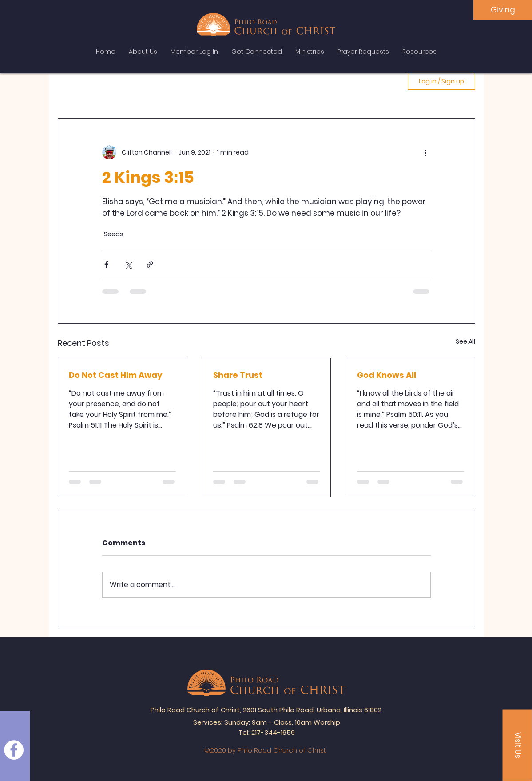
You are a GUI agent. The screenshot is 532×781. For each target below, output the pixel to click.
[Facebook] (14, 750)
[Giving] (503, 10)
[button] (517, 745)
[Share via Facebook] (106, 264)
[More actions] (425, 152)
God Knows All (387, 375)
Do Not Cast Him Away (115, 375)
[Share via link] (150, 264)
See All (465, 341)
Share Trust (238, 375)
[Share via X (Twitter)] (128, 264)
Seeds (114, 234)
